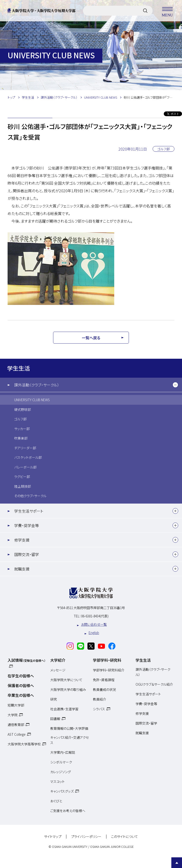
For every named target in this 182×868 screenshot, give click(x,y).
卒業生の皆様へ (21, 695)
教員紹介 (100, 699)
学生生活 (18, 368)
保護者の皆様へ (21, 685)
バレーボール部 (25, 467)
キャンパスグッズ (62, 791)
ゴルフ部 (20, 419)
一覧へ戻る (91, 338)
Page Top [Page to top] (177, 863)
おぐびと (56, 801)
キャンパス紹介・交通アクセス (70, 740)
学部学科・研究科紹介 (109, 670)
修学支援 (22, 540)
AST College (17, 734)
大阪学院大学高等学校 (24, 744)
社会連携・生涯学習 (64, 709)
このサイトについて (125, 837)
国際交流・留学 (27, 554)
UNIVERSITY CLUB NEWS (32, 400)
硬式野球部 (23, 409)
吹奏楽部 (21, 438)
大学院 (13, 715)
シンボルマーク (61, 762)
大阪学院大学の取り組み (68, 689)
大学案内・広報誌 (63, 752)
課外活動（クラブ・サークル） (37, 385)
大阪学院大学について (66, 680)
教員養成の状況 (104, 689)
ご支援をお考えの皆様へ (68, 811)
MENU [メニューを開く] (167, 11)
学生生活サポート (29, 511)
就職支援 (22, 569)
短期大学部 (16, 705)
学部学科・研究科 (107, 660)
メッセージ (58, 670)
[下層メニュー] (175, 385)
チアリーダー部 (25, 448)
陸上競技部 (23, 486)
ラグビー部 (22, 477)
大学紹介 (58, 660)
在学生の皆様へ (21, 676)
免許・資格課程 (104, 680)
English (94, 633)
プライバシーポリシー (86, 837)
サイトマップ (53, 837)
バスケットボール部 (28, 457)
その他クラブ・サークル (30, 496)
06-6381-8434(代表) (95, 616)
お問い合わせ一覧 (94, 624)
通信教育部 (16, 725)
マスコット (57, 781)
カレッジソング (61, 772)
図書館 (55, 719)
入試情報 (27, 660)
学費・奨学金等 (27, 525)
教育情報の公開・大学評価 (69, 728)
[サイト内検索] (145, 11)
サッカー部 (22, 429)
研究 (54, 699)
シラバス (99, 709)
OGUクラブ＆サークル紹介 (154, 684)
